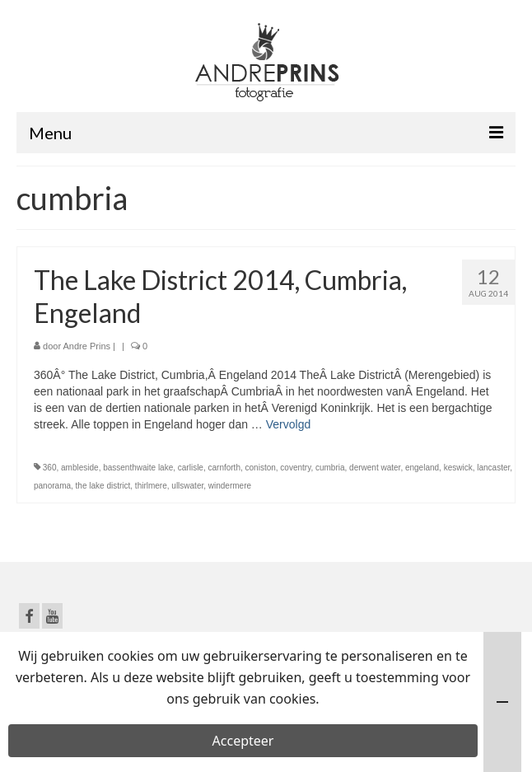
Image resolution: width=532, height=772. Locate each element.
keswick (458, 468)
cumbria (330, 468)
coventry (295, 468)
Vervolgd (288, 424)
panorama (52, 486)
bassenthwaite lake (138, 468)
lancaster (493, 468)
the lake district (103, 486)
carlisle (191, 468)
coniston (261, 468)
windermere (230, 486)
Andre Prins (87, 346)
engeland (422, 468)
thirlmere (151, 486)
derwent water (375, 468)
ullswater (187, 486)
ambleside (80, 468)
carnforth (224, 468)
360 (50, 468)
